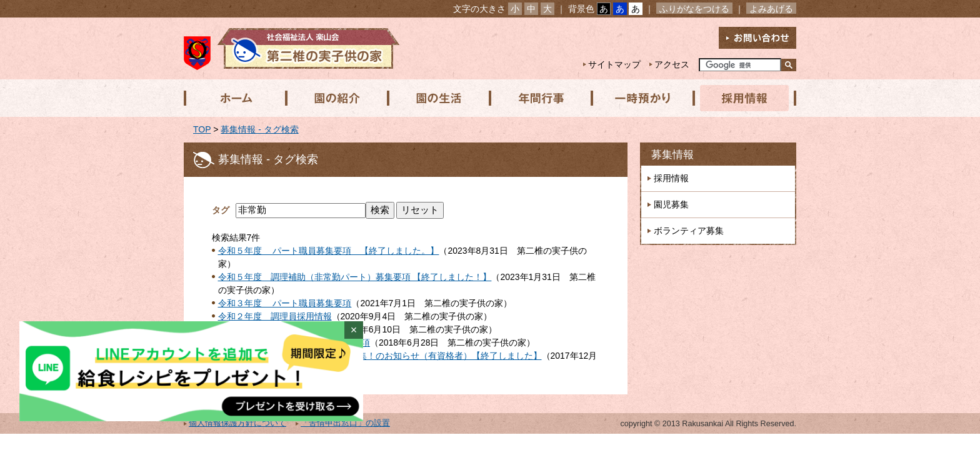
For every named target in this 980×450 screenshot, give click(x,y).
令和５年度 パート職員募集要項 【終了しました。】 (329, 251)
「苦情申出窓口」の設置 (345, 423)
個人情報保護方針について (237, 423)
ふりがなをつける (694, 9)
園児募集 (671, 204)
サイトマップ (614, 64)
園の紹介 (336, 98)
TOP (202, 129)
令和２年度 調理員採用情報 (275, 316)
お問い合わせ (757, 38)
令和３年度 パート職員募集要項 (285, 303)
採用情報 (741, 98)
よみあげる (771, 9)
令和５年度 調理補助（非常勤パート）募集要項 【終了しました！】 (355, 277)
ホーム (234, 98)
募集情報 (672, 155)
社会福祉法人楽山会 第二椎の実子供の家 (292, 48)
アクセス (672, 64)
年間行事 (538, 98)
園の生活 (437, 98)
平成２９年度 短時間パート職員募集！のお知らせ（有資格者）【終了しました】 (380, 356)
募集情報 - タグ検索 (259, 129)
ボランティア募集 (689, 231)
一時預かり (639, 98)
